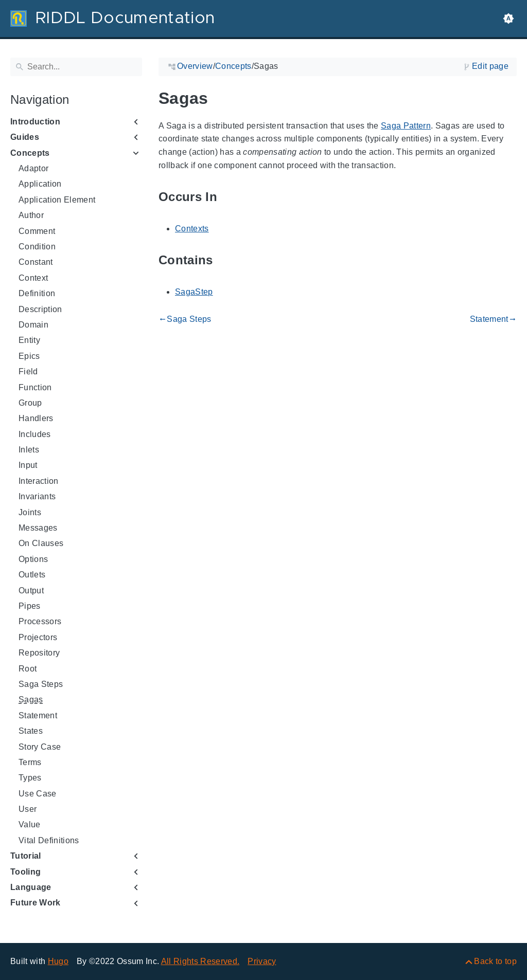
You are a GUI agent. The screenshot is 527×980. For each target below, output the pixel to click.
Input (28, 465)
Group (30, 403)
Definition (37, 293)
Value (30, 824)
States (31, 731)
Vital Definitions (49, 840)
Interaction (39, 481)
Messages (38, 528)
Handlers (36, 418)
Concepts (30, 153)
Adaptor (33, 168)
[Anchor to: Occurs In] (229, 197)
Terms (30, 762)
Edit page (490, 66)
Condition (37, 247)
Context (33, 278)
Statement (38, 715)
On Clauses (41, 543)
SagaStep (194, 292)
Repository (39, 653)
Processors (40, 621)
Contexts (192, 229)
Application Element (57, 200)
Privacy (262, 961)
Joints (30, 512)
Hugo (58, 961)
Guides (25, 137)
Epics (29, 356)
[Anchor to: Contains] (225, 260)
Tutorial (26, 856)
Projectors (38, 637)
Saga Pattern (406, 126)
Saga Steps (41, 684)
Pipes (30, 606)
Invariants (37, 496)
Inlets (29, 450)
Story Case (40, 747)
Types (30, 778)
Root (28, 669)
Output (31, 591)
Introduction (35, 122)
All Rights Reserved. (200, 961)
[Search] (76, 67)
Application (40, 184)
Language (31, 887)
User (28, 809)
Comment (37, 231)
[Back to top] (490, 961)
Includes (35, 434)
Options (33, 559)
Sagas (31, 700)
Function (35, 387)
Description (40, 309)
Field (28, 371)
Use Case (38, 794)
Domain (33, 325)
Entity (29, 340)
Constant (36, 262)
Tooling (25, 872)
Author (31, 215)
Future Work (36, 903)
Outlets (32, 575)
